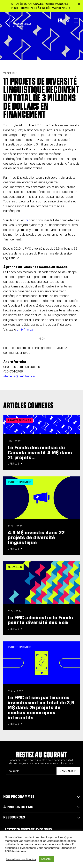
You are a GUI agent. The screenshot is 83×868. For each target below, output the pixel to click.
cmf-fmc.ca (25, 329)
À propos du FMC (18, 807)
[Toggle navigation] (76, 20)
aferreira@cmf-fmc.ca (19, 376)
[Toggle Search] (68, 20)
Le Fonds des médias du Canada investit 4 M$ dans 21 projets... (40, 453)
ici (26, 220)
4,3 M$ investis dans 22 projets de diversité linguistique (36, 538)
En (60, 20)
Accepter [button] (46, 859)
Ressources (14, 817)
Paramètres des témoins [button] (21, 859)
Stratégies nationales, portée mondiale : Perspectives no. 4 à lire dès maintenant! (40, 6)
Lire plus (14, 464)
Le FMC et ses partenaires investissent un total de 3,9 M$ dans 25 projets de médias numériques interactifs (41, 708)
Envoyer (66, 771)
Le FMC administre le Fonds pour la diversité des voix (40, 620)
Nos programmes (19, 797)
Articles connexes (28, 405)
